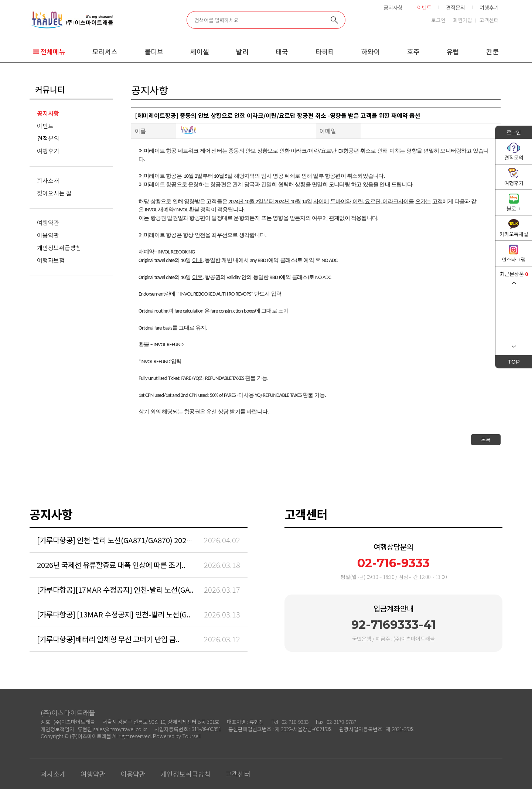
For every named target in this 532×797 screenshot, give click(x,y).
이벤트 (45, 126)
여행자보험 (51, 260)
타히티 (325, 51)
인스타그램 (514, 259)
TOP (514, 362)
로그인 (438, 20)
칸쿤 (492, 51)
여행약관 (48, 222)
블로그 (514, 208)
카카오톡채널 (514, 234)
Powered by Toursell (177, 736)
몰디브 (154, 51)
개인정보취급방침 (59, 248)
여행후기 (489, 7)
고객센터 (489, 20)
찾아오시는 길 (54, 193)
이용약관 (48, 235)
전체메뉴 (49, 51)
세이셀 (200, 51)
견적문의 (456, 7)
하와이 (371, 51)
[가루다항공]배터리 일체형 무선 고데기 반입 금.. (108, 639)
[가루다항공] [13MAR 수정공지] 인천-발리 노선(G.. (114, 614)
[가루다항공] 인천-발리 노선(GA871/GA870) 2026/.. (117, 540)
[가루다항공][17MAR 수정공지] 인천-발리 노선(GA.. (115, 590)
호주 (413, 51)
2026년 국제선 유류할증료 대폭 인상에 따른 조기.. (111, 565)
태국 (282, 51)
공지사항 (393, 7)
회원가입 (463, 20)
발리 (242, 51)
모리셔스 (105, 51)
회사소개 (48, 180)
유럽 (453, 51)
